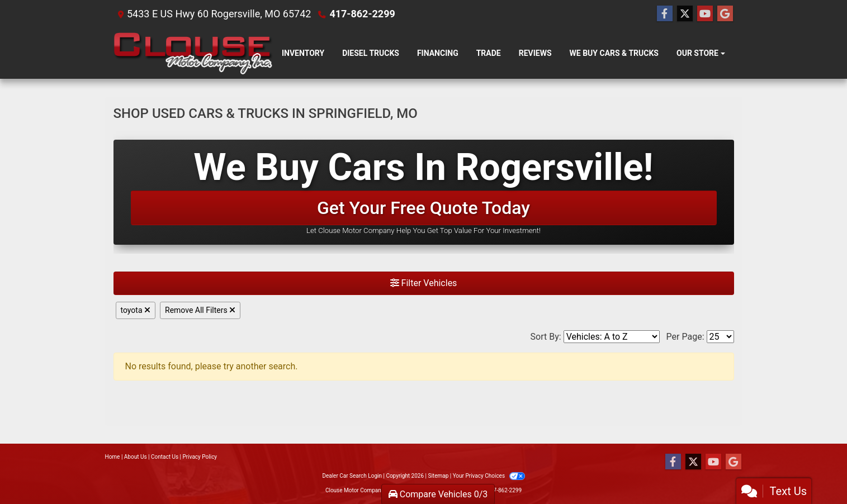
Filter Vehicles (424, 283)
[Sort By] (612, 337)
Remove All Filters (200, 310)
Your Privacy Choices (489, 476)
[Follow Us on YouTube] (705, 14)
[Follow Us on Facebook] (665, 14)
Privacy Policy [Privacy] (200, 457)
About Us (136, 457)
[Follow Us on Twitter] (685, 14)
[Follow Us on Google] (725, 14)
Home (113, 457)
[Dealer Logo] (193, 53)
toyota (136, 310)
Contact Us (165, 457)
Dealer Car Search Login (352, 476)
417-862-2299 (362, 14)
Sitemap (438, 476)
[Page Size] (720, 337)
